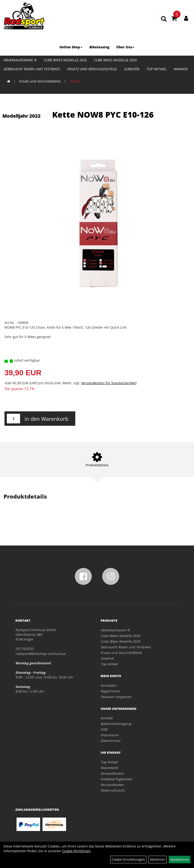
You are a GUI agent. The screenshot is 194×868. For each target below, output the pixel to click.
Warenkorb (109, 768)
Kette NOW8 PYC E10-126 (103, 115)
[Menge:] (13, 419)
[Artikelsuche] (164, 19)
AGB (104, 729)
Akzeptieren (180, 859)
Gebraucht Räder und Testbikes (32, 69)
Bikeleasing (99, 47)
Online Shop (71, 47)
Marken (181, 69)
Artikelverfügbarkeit (116, 779)
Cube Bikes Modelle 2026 (65, 60)
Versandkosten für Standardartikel (108, 383)
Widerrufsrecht (113, 790)
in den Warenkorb (46, 419)
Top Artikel (157, 69)
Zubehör (132, 69)
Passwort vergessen (116, 697)
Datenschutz (110, 741)
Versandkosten (112, 773)
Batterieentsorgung (116, 724)
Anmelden (109, 685)
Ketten (75, 81)
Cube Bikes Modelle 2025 (115, 60)
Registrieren (110, 691)
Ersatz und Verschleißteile (92, 69)
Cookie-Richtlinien (76, 851)
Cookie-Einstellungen (128, 859)
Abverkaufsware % (20, 60)
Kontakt (107, 718)
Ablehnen (158, 859)
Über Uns (125, 47)
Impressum (110, 735)
